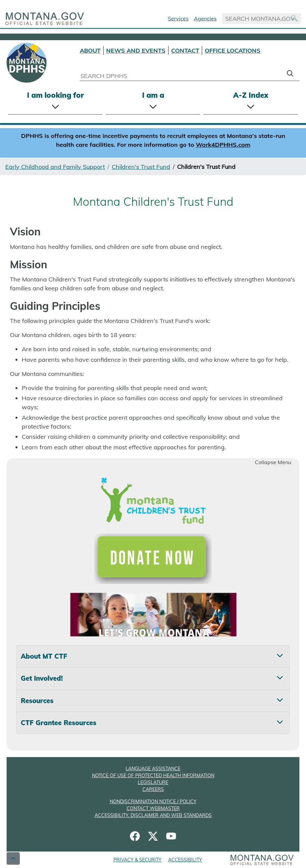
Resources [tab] (37, 701)
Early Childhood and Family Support (55, 167)
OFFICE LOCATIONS (233, 51)
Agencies (205, 18)
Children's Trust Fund (141, 167)
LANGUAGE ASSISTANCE (153, 769)
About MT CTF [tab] (44, 656)
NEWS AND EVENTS (136, 51)
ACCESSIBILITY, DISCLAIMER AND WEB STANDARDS (153, 815)
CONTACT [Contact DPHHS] (185, 51)
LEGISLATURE (153, 782)
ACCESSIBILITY (185, 860)
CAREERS (153, 789)
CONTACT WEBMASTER (153, 808)
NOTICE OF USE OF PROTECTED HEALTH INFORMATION (153, 776)
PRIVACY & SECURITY (138, 860)
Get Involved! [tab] (42, 678)
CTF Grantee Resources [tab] (59, 723)
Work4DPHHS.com (223, 145)
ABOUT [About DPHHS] (90, 51)
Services (178, 18)
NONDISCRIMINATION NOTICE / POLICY (153, 802)
